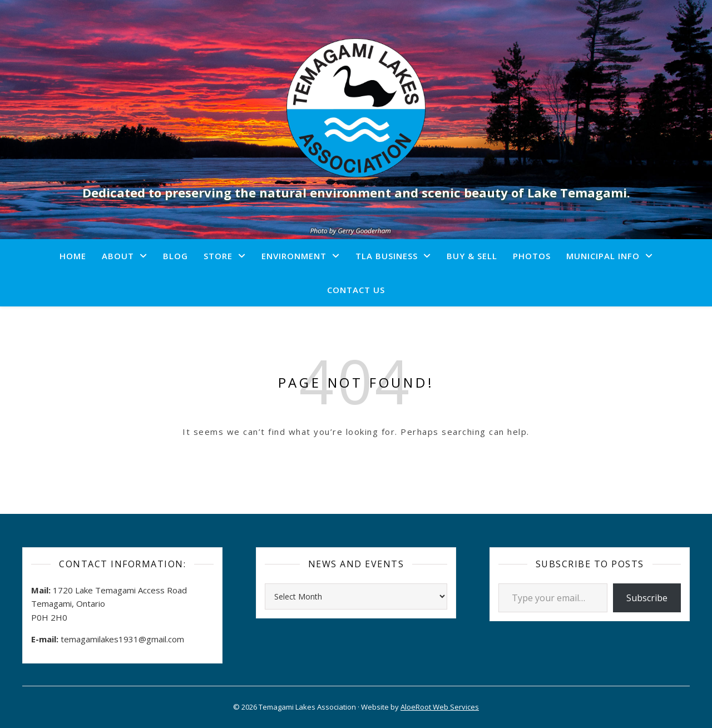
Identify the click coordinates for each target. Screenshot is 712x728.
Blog (175, 256)
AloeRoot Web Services (440, 707)
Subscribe (647, 598)
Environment (294, 256)
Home (73, 256)
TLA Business (387, 256)
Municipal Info (603, 256)
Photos (532, 256)
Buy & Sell (472, 256)
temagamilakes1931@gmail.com (122, 639)
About (118, 256)
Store (218, 256)
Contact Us (356, 290)
